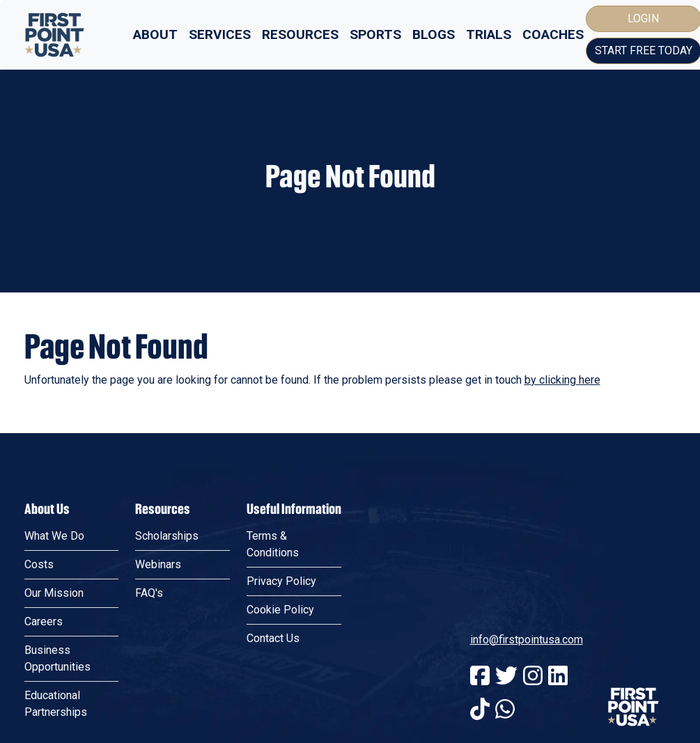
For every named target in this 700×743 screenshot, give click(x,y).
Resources (300, 34)
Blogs (434, 34)
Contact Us (273, 638)
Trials (489, 34)
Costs (39, 564)
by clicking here (562, 380)
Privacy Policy (281, 581)
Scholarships (167, 536)
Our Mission (54, 593)
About (155, 34)
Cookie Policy (280, 610)
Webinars (158, 564)
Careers (44, 621)
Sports (375, 34)
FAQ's (149, 593)
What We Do (54, 536)
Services (220, 34)
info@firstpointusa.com (527, 640)
